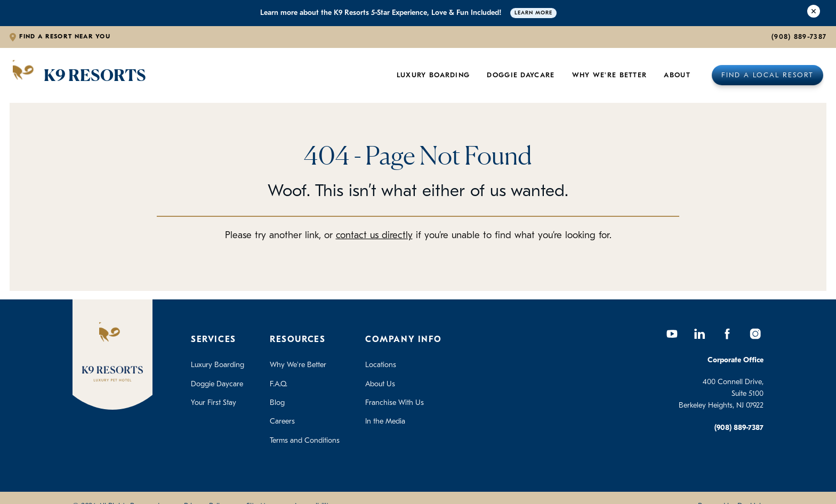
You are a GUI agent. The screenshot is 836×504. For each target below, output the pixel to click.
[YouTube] (672, 334)
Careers (282, 422)
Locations (381, 365)
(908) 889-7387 (799, 37)
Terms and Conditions (305, 441)
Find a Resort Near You (65, 37)
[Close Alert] (814, 13)
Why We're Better (610, 75)
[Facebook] (727, 334)
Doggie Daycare (521, 75)
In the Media (385, 422)
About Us (380, 384)
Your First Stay (214, 403)
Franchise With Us (395, 403)
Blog (277, 403)
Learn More (533, 13)
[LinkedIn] (700, 334)
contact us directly (374, 236)
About (677, 75)
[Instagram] (755, 334)
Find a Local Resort (767, 75)
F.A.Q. (279, 384)
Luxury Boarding (433, 75)
